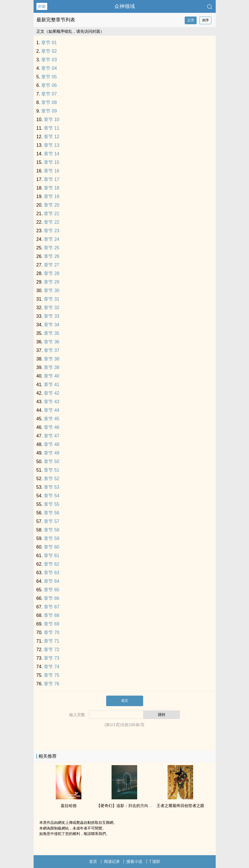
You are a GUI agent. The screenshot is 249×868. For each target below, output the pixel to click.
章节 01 (49, 43)
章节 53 (52, 487)
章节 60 (52, 547)
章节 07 (49, 94)
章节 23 (52, 231)
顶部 (155, 861)
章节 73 (52, 658)
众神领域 (125, 6)
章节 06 (49, 85)
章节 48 (52, 444)
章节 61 (52, 556)
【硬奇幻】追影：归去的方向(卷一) (128, 806)
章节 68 (52, 615)
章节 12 (52, 137)
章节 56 (52, 513)
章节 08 (49, 102)
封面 (42, 6)
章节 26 (52, 256)
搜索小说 (134, 861)
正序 (191, 20)
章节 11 (52, 128)
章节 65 (52, 590)
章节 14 (52, 154)
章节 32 (52, 308)
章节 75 (52, 675)
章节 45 (52, 419)
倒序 (205, 20)
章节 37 (52, 350)
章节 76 (52, 684)
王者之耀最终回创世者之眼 (180, 806)
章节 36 (52, 342)
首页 (93, 861)
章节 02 (49, 51)
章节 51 (52, 470)
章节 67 (52, 607)
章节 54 (52, 496)
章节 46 (52, 427)
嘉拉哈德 (69, 806)
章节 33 (52, 316)
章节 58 (52, 530)
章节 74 (52, 667)
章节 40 (52, 376)
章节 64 (52, 581)
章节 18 (52, 188)
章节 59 (52, 538)
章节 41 (52, 385)
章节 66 (52, 598)
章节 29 (52, 282)
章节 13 (52, 145)
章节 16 (52, 171)
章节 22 (52, 222)
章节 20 (52, 205)
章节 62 (52, 564)
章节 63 (52, 573)
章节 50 (52, 461)
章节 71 (52, 641)
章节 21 (52, 214)
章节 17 (52, 179)
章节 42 (52, 393)
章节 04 (49, 68)
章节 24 (52, 239)
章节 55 (52, 504)
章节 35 (52, 333)
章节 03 (49, 60)
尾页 (125, 701)
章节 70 (52, 632)
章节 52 (52, 479)
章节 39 (52, 367)
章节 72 (52, 650)
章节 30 (52, 291)
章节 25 (52, 248)
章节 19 (52, 196)
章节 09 (49, 111)
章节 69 (52, 624)
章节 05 (49, 77)
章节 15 (52, 162)
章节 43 (52, 402)
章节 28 (52, 273)
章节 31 (52, 299)
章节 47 (52, 436)
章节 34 (52, 325)
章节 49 (52, 453)
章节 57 (52, 521)
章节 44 (52, 410)
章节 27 (52, 265)
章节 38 (52, 359)
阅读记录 (112, 861)
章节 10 (52, 120)
